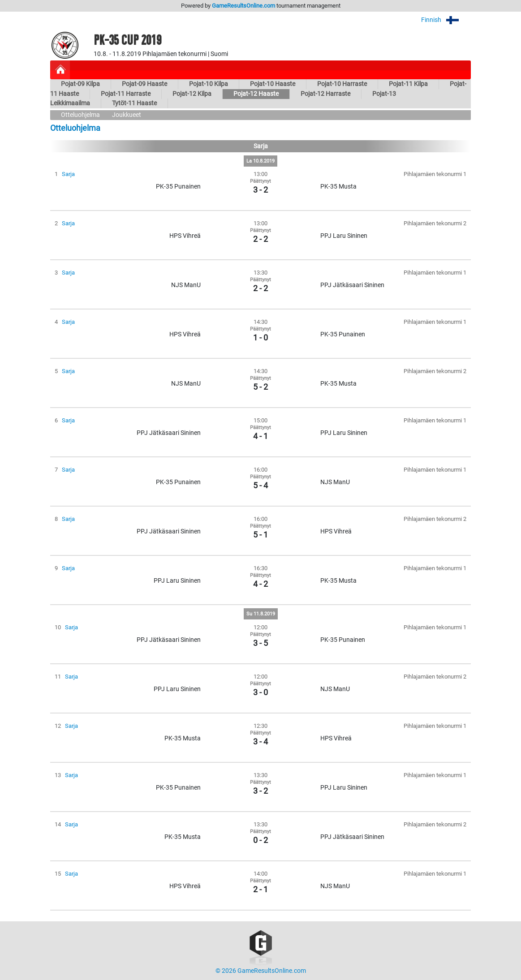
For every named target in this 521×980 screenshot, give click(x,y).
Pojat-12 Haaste (256, 94)
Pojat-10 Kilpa (209, 84)
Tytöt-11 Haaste (134, 103)
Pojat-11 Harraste (126, 94)
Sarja (68, 174)
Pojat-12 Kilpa (192, 94)
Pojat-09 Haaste (144, 84)
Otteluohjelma (80, 115)
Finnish (446, 20)
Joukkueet (127, 115)
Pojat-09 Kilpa (80, 84)
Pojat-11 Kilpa (408, 84)
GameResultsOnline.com (243, 6)
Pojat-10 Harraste (342, 84)
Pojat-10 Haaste (273, 84)
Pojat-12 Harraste (325, 94)
